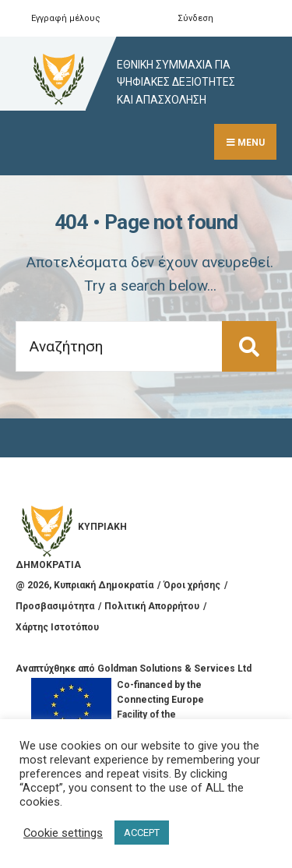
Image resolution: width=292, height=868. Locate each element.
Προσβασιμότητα (55, 606)
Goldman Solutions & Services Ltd (174, 669)
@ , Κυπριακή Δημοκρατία (84, 585)
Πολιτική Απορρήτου (152, 606)
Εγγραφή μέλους (66, 18)
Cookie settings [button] (63, 833)
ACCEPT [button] (142, 833)
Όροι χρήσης (192, 585)
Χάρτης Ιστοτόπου (57, 627)
